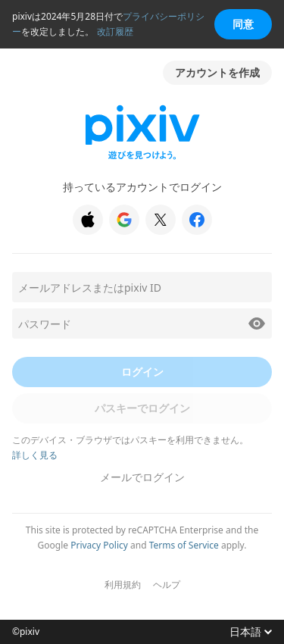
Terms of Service (184, 545)
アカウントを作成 (217, 72)
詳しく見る (35, 455)
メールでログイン (142, 477)
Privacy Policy (99, 545)
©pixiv (26, 632)
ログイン (142, 372)
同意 (243, 24)
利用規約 (123, 585)
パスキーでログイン (142, 408)
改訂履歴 (115, 31)
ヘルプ (167, 585)
